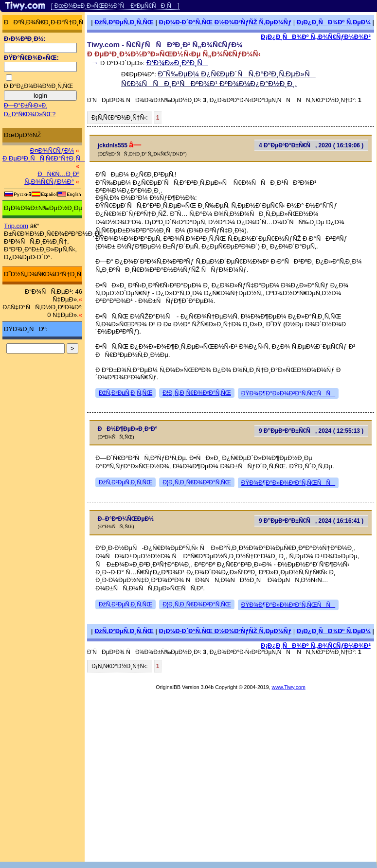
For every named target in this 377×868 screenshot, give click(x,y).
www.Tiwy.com (289, 687)
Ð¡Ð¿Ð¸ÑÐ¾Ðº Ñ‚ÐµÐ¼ (334, 22)
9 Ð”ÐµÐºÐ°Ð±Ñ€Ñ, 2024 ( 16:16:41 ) (311, 521)
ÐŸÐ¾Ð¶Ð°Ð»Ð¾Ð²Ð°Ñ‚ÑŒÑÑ (288, 393)
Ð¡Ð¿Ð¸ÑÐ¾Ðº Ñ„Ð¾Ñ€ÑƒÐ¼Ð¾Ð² (316, 37)
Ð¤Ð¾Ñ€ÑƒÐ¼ (52, 151)
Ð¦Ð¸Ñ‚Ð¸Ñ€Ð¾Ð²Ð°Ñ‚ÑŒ (197, 393)
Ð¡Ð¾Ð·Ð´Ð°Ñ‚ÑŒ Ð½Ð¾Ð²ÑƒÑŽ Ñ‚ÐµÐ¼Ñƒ (225, 22)
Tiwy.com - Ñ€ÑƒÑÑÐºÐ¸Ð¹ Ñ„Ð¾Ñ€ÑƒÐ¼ (165, 44)
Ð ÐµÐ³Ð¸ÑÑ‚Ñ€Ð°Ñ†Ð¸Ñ (44, 158)
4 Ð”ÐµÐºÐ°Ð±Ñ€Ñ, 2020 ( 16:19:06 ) (311, 145)
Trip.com (16, 226)
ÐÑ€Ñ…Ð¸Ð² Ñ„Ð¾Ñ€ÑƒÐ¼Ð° (52, 178)
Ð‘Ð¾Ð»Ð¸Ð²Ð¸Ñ (177, 62)
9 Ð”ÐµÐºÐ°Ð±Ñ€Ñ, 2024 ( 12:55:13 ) (311, 431)
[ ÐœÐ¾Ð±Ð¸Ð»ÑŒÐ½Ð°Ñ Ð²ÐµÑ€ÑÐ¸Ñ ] (115, 6)
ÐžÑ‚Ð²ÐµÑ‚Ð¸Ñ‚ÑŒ (124, 22)
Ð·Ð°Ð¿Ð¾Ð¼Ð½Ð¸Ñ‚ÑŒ (38, 86)
